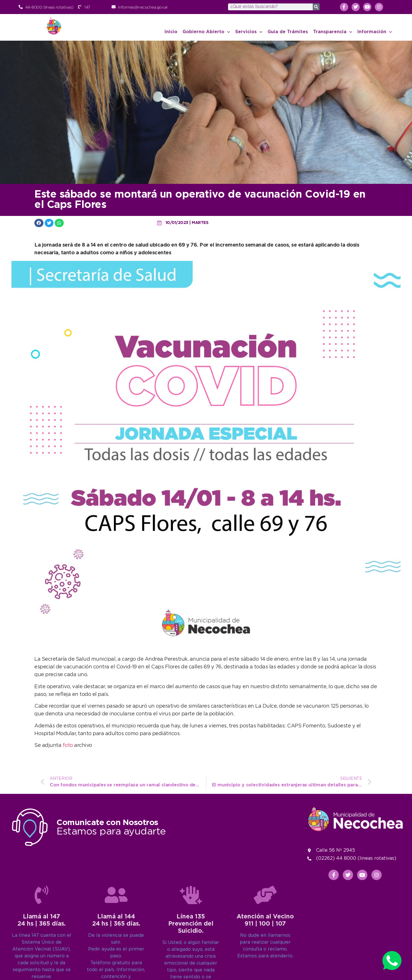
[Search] (316, 7)
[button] (39, 223)
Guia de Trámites (288, 32)
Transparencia (333, 32)
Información (375, 32)
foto (69, 745)
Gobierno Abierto (206, 32)
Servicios (249, 32)
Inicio (171, 32)
